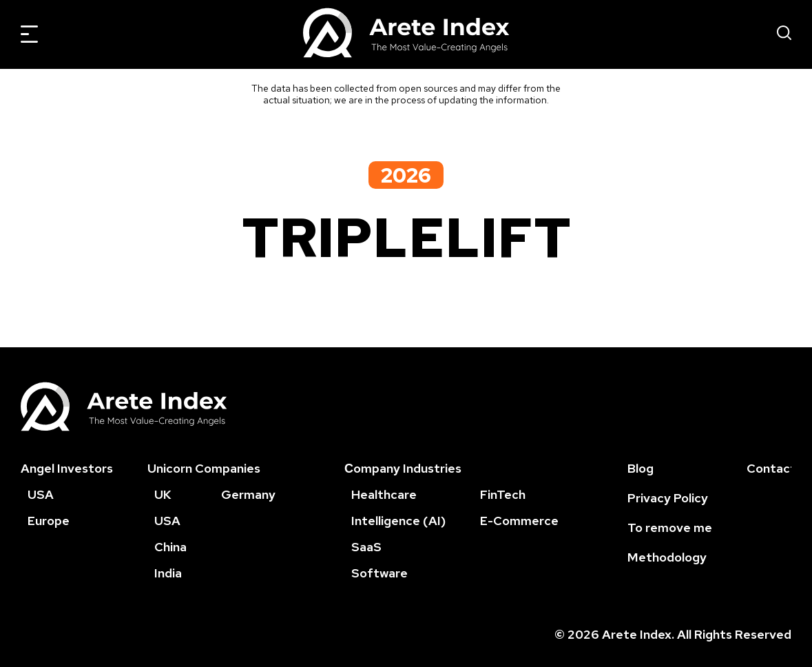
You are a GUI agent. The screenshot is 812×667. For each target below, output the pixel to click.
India (168, 573)
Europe (49, 521)
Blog (641, 468)
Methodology (667, 557)
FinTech (503, 494)
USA (41, 494)
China (170, 547)
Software (379, 573)
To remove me (670, 527)
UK (163, 494)
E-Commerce (519, 521)
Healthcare (384, 494)
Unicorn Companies (204, 468)
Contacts (774, 468)
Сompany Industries (403, 468)
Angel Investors (67, 468)
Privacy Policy (668, 498)
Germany (248, 494)
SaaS (366, 547)
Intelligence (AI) (398, 521)
